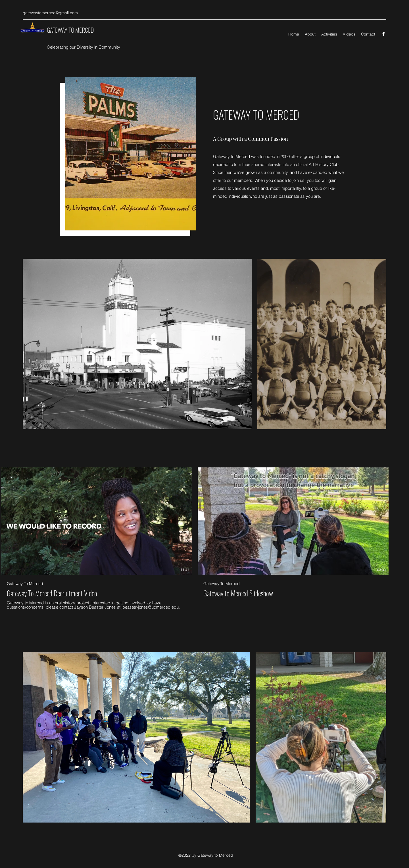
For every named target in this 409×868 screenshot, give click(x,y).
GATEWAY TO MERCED (70, 30)
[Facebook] (383, 34)
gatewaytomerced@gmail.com (50, 13)
